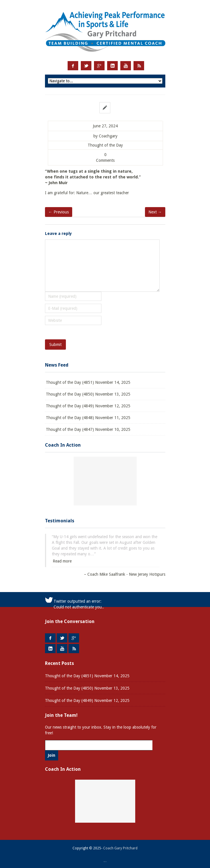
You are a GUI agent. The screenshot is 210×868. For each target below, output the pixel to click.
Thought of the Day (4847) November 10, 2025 (88, 429)
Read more (62, 561)
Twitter (86, 66)
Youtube (126, 66)
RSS (139, 66)
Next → (155, 212)
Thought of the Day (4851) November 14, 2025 (88, 382)
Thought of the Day (105, 145)
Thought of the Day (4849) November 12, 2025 (88, 406)
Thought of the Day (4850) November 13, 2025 (88, 394)
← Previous (59, 212)
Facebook (73, 66)
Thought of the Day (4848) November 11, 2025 (88, 418)
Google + (99, 66)
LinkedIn (112, 66)
